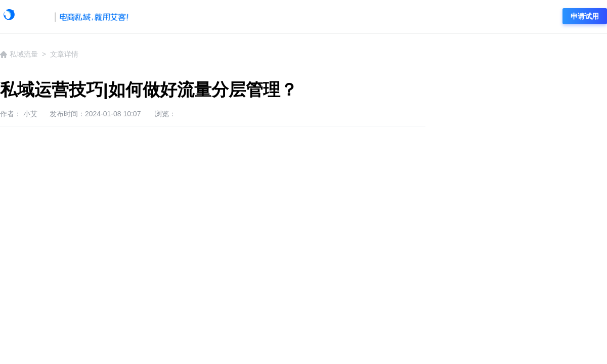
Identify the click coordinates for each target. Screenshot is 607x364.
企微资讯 (257, 17)
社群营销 (401, 17)
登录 (538, 16)
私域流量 (353, 17)
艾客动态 (209, 17)
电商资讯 (449, 17)
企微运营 (305, 17)
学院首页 (161, 17)
